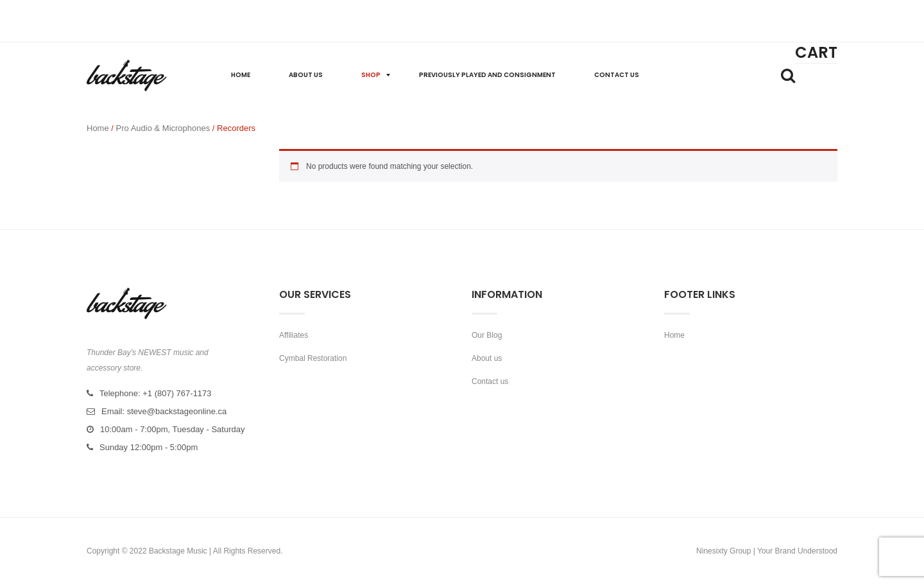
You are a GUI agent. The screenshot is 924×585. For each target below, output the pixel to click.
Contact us (490, 381)
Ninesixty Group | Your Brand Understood (767, 551)
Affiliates (294, 335)
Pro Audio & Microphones (163, 128)
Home (98, 128)
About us (487, 358)
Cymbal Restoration (313, 358)
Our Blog (487, 335)
